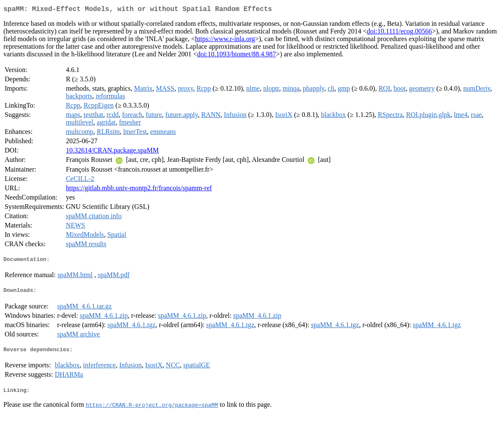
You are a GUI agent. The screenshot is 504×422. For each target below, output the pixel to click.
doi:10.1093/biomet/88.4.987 (237, 56)
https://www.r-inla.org (225, 40)
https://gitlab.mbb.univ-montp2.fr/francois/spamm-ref (139, 190)
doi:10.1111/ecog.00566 (399, 33)
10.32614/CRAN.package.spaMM (112, 152)
